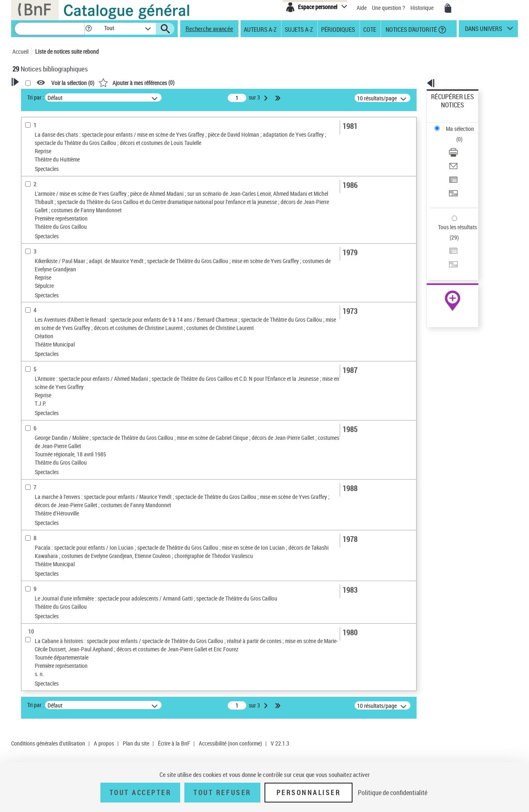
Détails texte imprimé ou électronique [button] (52, 272)
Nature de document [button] (47, 230)
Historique (423, 8)
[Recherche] (50, 29)
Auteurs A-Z (260, 29)
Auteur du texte (41, 204)
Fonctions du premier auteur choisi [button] (57, 163)
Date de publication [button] (45, 356)
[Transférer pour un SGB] (464, 154)
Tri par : (142, 97)
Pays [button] (27, 425)
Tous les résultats (452, 177)
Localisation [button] (36, 302)
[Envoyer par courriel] (464, 134)
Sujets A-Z (299, 29)
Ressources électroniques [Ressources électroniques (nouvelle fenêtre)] (448, 262)
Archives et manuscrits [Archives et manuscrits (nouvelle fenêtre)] (445, 253)
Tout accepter (141, 793)
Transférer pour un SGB (459, 154)
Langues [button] (31, 343)
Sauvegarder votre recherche (64, 128)
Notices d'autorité (411, 29)
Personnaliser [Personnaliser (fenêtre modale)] (309, 793)
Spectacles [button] (35, 411)
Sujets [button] (29, 370)
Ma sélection (447, 110)
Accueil (20, 51)
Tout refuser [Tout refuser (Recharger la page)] (222, 793)
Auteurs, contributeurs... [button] (52, 329)
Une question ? (388, 8)
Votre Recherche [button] (46, 96)
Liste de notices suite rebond (67, 51)
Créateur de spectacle (50, 179)
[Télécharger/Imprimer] (464, 124)
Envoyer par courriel (455, 134)
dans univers (484, 31)
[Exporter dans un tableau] (464, 144)
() (243, 82)
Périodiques (338, 29)
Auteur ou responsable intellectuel (62, 192)
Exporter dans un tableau (461, 144)
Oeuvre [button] (30, 315)
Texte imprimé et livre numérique (60, 255)
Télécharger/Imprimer (457, 124)
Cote (370, 29)
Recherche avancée (209, 28)
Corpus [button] (30, 398)
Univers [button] (30, 384)
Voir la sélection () (179, 83)
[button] (88, 29)
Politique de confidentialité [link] (393, 793)
